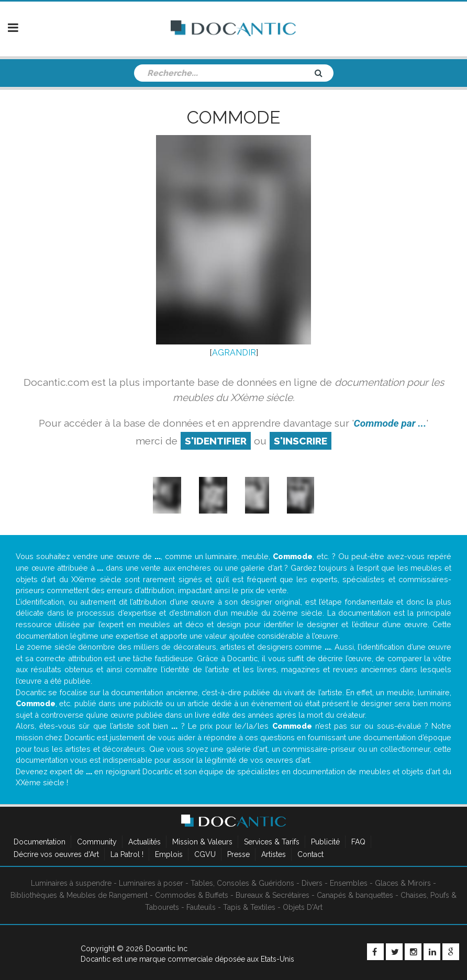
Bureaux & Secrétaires (273, 895)
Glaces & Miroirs (403, 883)
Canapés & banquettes (355, 895)
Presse (238, 854)
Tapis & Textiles (249, 907)
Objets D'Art (303, 907)
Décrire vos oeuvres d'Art (56, 854)
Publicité (325, 842)
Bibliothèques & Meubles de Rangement (79, 895)
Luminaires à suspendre (71, 883)
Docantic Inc (166, 949)
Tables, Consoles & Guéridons (242, 883)
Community (97, 842)
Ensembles (349, 883)
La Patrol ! (127, 854)
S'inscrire (301, 441)
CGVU (205, 854)
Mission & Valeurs (202, 842)
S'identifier (216, 441)
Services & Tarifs (272, 842)
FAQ (358, 842)
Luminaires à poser (151, 883)
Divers (312, 883)
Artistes (274, 854)
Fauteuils (201, 907)
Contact (310, 854)
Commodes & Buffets (192, 895)
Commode (233, 117)
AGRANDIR (234, 353)
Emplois (169, 854)
